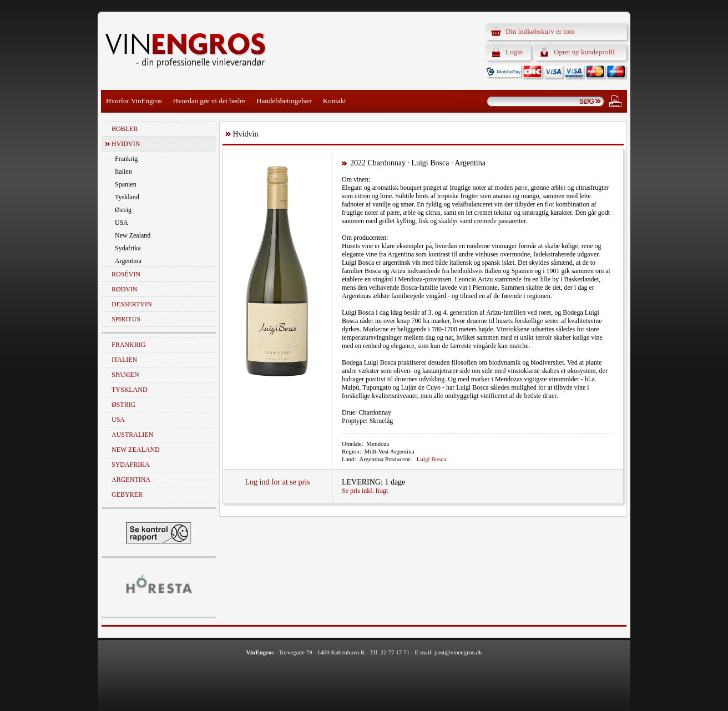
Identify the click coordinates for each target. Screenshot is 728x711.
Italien (123, 172)
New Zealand (133, 235)
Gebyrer (127, 495)
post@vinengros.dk (458, 652)
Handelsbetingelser (284, 101)
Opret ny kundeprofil (584, 52)
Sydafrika (128, 248)
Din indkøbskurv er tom (540, 31)
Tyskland (127, 197)
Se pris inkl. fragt (365, 491)
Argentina (128, 261)
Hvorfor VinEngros (134, 101)
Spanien (126, 184)
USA (122, 223)
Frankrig (126, 159)
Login (514, 52)
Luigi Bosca (431, 459)
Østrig (123, 210)
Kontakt (335, 101)
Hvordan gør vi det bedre (209, 101)
